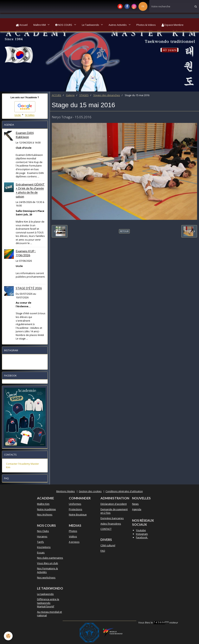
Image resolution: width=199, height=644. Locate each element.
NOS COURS (64, 25)
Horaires (42, 536)
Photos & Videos (146, 25)
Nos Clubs (43, 531)
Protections (76, 509)
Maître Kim (43, 504)
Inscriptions (44, 547)
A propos (74, 542)
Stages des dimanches (107, 95)
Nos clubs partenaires (50, 558)
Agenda (137, 509)
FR (143, 6)
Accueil (22, 25)
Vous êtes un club (48, 563)
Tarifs (40, 542)
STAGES (84, 95)
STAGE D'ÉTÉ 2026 (29, 288)
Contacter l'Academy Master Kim (22, 466)
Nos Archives (45, 515)
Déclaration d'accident (114, 504)
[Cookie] (8, 636)
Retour (124, 231)
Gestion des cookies (90, 491)
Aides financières (111, 524)
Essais (41, 552)
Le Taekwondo (91, 25)
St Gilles (30, 115)
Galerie (70, 95)
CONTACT (106, 529)
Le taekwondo (45, 594)
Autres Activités (118, 25)
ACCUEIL (57, 95)
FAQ (103, 551)
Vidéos (73, 536)
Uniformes (75, 504)
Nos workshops (46, 578)
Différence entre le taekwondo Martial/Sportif (48, 603)
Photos (73, 531)
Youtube (141, 530)
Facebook (142, 537)
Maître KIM (40, 25)
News (135, 504)
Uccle (18, 115)
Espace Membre (173, 25)
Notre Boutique (78, 515)
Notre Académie (46, 509)
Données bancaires (112, 518)
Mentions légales (66, 491)
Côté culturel (108, 545)
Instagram (142, 534)
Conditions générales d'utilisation (124, 491)
